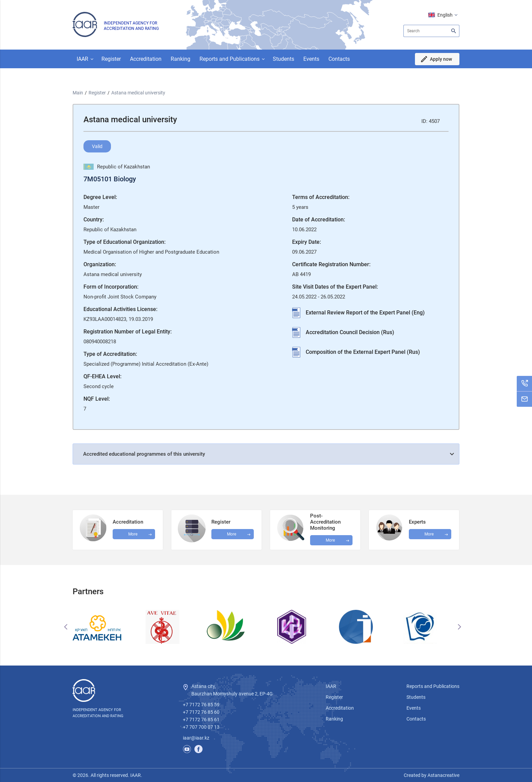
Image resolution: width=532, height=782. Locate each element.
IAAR (82, 59)
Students (283, 59)
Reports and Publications (230, 59)
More (330, 540)
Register (111, 59)
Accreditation (146, 59)
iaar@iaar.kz (196, 738)
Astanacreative (443, 775)
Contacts (339, 59)
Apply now (441, 59)
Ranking (180, 59)
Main (78, 93)
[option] (105, 627)
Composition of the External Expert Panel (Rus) (363, 352)
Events (311, 59)
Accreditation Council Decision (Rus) (350, 332)
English (445, 15)
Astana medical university (138, 93)
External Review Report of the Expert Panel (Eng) (365, 313)
